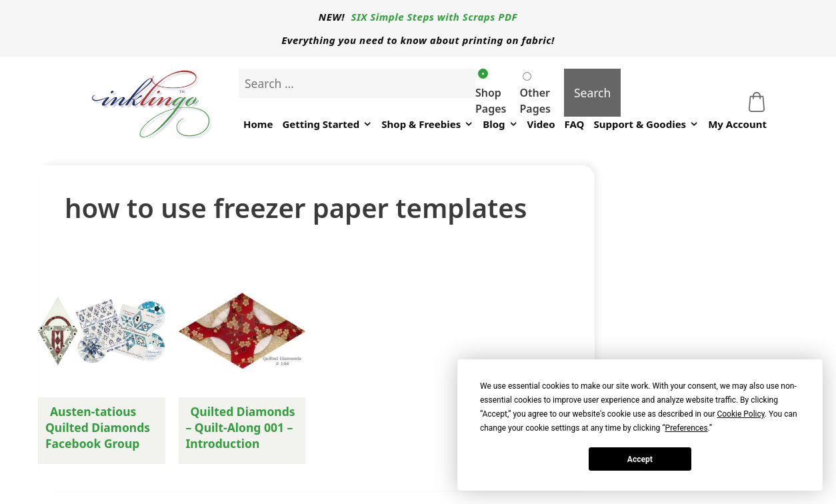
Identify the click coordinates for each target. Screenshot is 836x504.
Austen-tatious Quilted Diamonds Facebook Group (98, 427)
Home (258, 124)
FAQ (575, 124)
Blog (500, 124)
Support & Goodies (646, 124)
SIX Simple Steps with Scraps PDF (435, 17)
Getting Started (327, 124)
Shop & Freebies (427, 124)
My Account (737, 124)
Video (541, 124)
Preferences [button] (687, 428)
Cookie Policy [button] (740, 414)
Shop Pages (491, 92)
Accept (640, 459)
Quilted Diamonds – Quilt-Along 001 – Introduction (241, 427)
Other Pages (535, 94)
